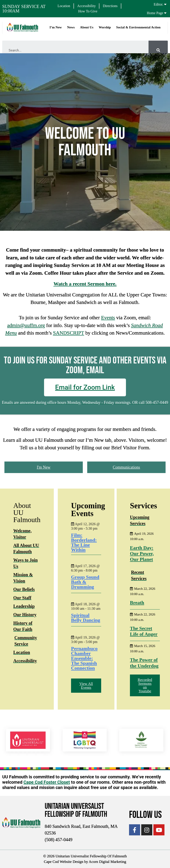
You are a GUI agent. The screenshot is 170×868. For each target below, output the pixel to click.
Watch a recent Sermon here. (85, 284)
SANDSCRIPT (68, 333)
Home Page (155, 13)
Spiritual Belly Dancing (86, 618)
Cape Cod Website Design (64, 862)
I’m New (55, 27)
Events (108, 318)
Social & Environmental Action (138, 27)
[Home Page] (165, 13)
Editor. (158, 4)
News (71, 27)
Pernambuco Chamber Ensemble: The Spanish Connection (84, 658)
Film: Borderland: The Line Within (84, 542)
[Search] (158, 50)
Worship (105, 27)
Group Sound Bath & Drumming (85, 582)
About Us (86, 27)
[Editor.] (165, 4)
